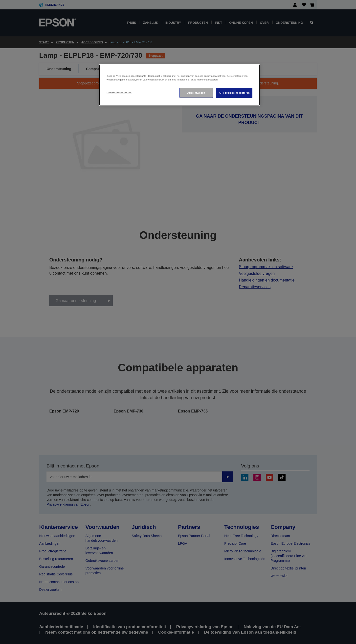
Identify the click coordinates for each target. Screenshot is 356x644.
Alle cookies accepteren (234, 93)
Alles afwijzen (196, 93)
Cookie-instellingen (119, 92)
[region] (179, 85)
